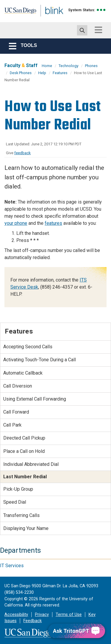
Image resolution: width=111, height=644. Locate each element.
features (53, 223)
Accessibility (16, 615)
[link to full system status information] (101, 10)
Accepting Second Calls (28, 347)
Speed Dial (15, 502)
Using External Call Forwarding (35, 399)
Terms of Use (69, 615)
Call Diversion (18, 386)
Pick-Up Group (18, 489)
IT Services (12, 566)
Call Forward (16, 412)
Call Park (12, 425)
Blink (47, 19)
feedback (22, 153)
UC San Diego (17, 13)
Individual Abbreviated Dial (31, 464)
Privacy (42, 615)
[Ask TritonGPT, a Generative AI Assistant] (77, 631)
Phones (91, 66)
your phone (16, 223)
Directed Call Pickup (24, 438)
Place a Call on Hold (24, 451)
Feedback (33, 621)
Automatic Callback (23, 373)
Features (60, 73)
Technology (69, 66)
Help (42, 73)
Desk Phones (21, 73)
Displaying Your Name (26, 528)
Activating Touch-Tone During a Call (40, 360)
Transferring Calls (21, 515)
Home (47, 66)
